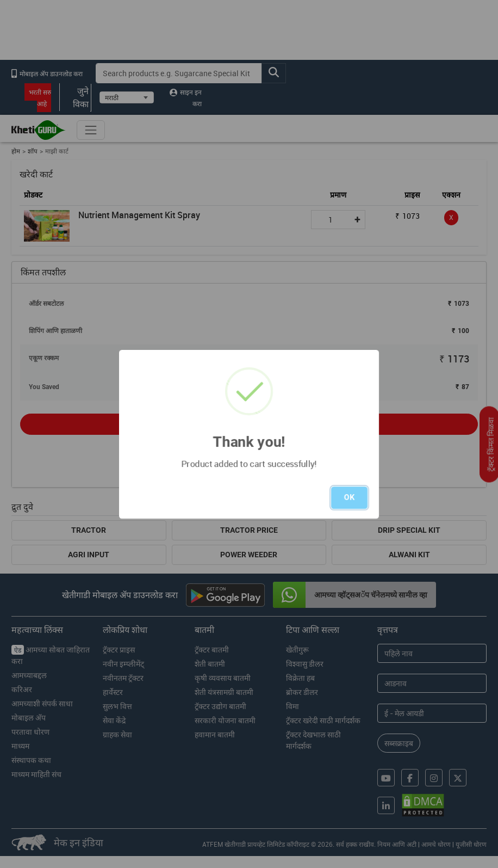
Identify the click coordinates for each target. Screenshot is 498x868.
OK (349, 497)
